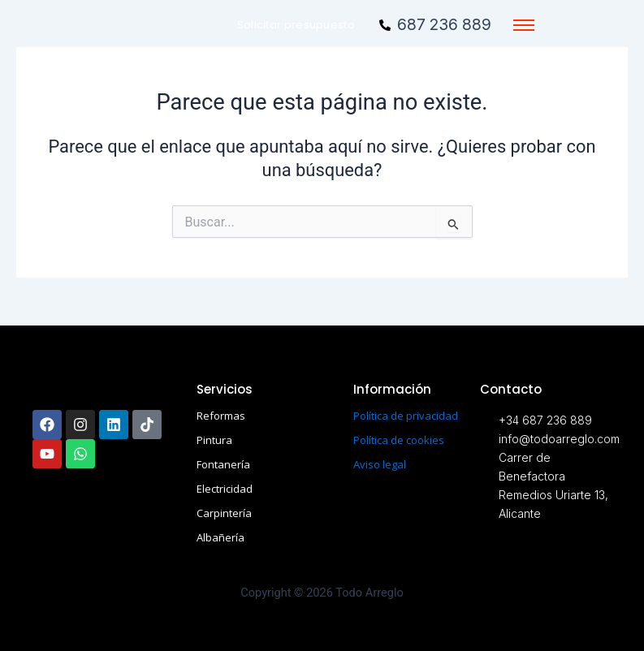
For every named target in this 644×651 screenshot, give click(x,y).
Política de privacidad (406, 416)
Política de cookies (399, 440)
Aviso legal (380, 464)
